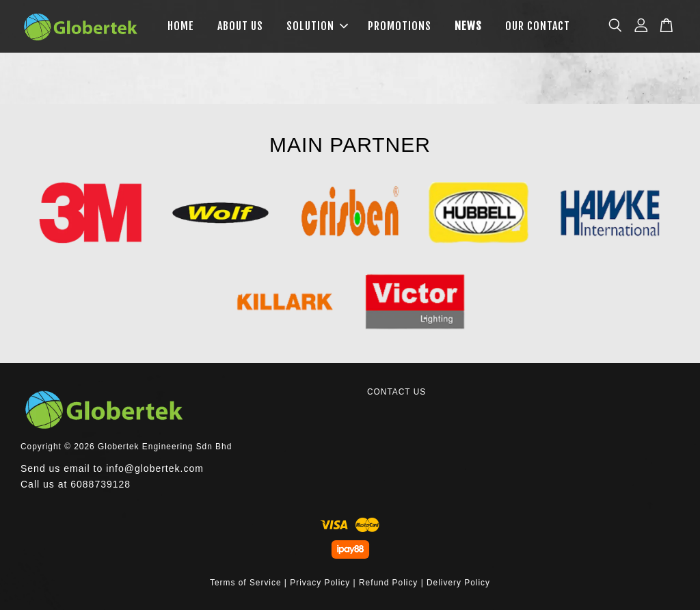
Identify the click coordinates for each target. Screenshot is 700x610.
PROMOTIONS (400, 26)
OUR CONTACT (538, 26)
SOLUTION (317, 26)
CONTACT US (396, 392)
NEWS (468, 26)
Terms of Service (246, 583)
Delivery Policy (458, 583)
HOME (181, 26)
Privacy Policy (320, 583)
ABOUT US (240, 26)
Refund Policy (388, 583)
